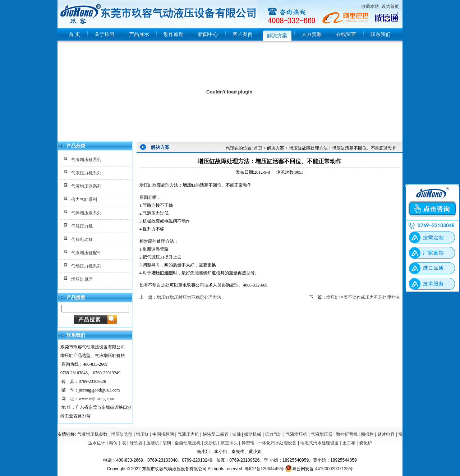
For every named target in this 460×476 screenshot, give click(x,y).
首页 (258, 148)
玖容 (191, 285)
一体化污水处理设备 (277, 443)
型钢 (167, 443)
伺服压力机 (82, 226)
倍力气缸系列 (84, 200)
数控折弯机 (347, 434)
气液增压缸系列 (86, 160)
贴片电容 (386, 434)
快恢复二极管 (216, 434)
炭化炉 (365, 443)
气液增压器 (322, 434)
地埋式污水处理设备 (319, 443)
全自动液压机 (188, 443)
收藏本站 (370, 6)
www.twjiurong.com (96, 399)
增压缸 (189, 185)
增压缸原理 (82, 279)
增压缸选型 (122, 434)
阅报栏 (367, 434)
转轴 (236, 434)
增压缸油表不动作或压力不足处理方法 (363, 297)
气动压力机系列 (86, 266)
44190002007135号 (334, 469)
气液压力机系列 (86, 173)
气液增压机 (296, 434)
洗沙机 (211, 443)
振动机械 (253, 434)
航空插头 (229, 443)
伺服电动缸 (82, 239)
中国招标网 (163, 434)
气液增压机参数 (92, 434)
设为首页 (390, 6)
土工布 (349, 443)
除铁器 (136, 443)
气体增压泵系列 (86, 213)
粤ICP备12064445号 (264, 469)
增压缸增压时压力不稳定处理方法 (189, 297)
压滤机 (153, 443)
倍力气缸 (273, 434)
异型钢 (248, 443)
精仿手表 (118, 443)
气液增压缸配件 (86, 253)
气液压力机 (188, 434)
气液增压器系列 (86, 186)
